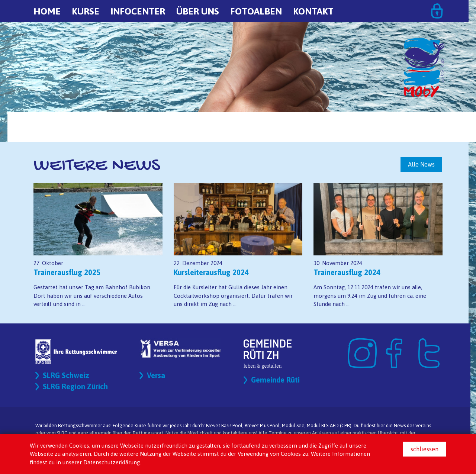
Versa (156, 375)
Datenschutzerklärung (112, 462)
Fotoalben (256, 11)
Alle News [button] (421, 164)
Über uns (198, 11)
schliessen (424, 449)
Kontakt (313, 11)
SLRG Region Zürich (75, 386)
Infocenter (138, 11)
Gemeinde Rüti (275, 380)
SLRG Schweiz (66, 375)
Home (47, 11)
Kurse (86, 11)
